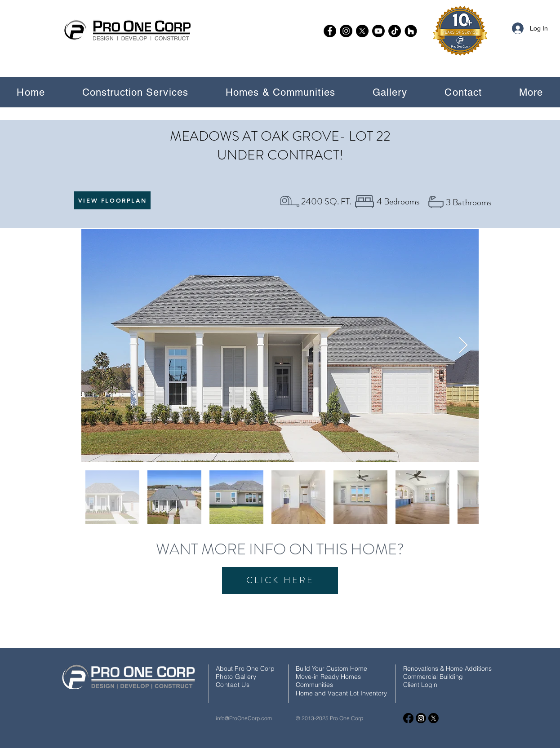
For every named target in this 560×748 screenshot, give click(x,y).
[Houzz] (411, 31)
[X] (362, 31)
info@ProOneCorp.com (244, 718)
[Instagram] (346, 31)
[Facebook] (330, 31)
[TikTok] (395, 31)
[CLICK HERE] (280, 580)
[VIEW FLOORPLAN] (112, 200)
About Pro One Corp (245, 668)
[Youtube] (378, 31)
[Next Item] (463, 346)
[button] (135, 92)
